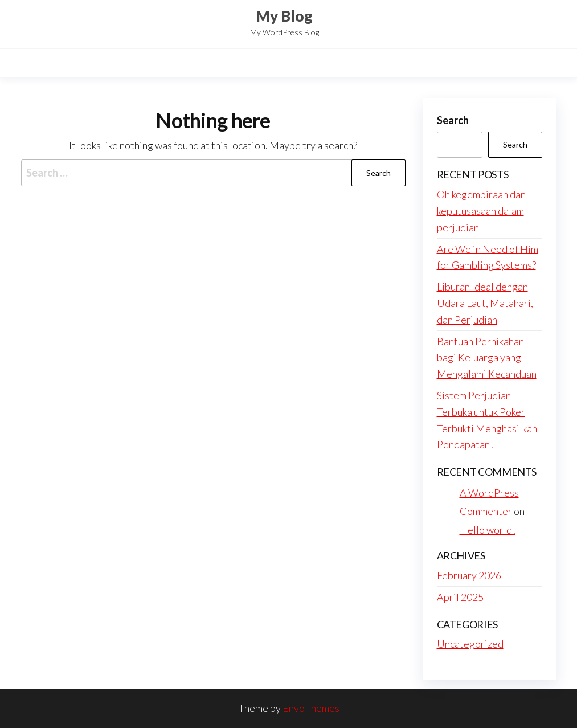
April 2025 (460, 597)
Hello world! (488, 530)
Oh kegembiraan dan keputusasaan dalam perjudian (481, 211)
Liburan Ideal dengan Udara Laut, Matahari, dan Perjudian (485, 303)
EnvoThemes (311, 708)
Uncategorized (470, 644)
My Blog (284, 16)
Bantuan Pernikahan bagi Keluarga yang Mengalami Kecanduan (487, 358)
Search (453, 120)
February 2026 (469, 575)
